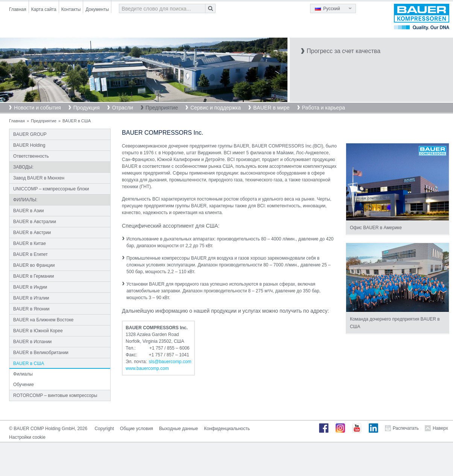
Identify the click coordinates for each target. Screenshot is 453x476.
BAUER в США (29, 363)
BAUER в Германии (33, 276)
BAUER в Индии (30, 287)
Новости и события (37, 108)
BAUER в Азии (28, 211)
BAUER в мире (271, 108)
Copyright (104, 429)
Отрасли (123, 108)
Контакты (71, 9)
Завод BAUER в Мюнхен (39, 178)
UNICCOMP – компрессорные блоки (51, 189)
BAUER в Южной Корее (38, 331)
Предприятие (162, 108)
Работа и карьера (324, 108)
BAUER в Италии (31, 298)
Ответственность (31, 156)
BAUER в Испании (32, 342)
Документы (97, 9)
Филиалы (23, 374)
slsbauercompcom (170, 362)
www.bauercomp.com (147, 368)
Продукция (87, 108)
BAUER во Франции (34, 265)
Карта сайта (44, 9)
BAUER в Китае (30, 243)
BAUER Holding (29, 145)
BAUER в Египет (30, 254)
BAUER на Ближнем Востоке (43, 320)
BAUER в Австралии (35, 222)
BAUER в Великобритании (41, 353)
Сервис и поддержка (216, 108)
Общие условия (137, 429)
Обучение (24, 385)
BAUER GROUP (30, 134)
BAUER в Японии (31, 309)
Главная (18, 9)
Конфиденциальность (227, 429)
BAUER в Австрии (32, 233)
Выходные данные (179, 429)
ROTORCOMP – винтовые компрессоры (55, 395)
